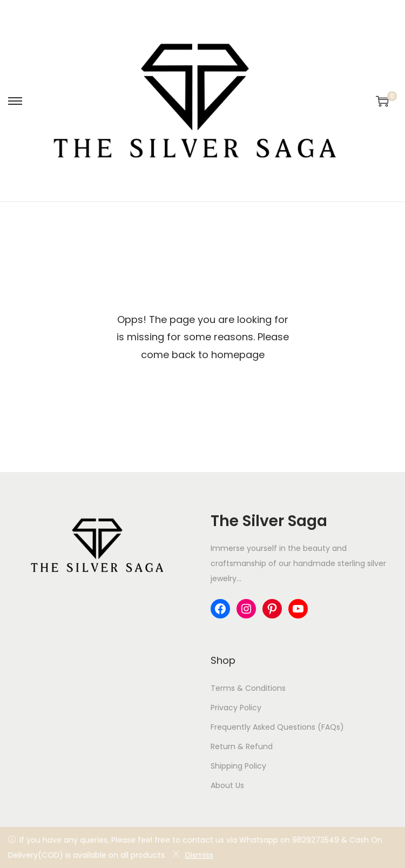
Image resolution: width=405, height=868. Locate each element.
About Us (227, 785)
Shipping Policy (238, 766)
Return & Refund (242, 746)
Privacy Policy (236, 708)
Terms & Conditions (248, 688)
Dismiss (193, 855)
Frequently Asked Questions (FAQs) (277, 727)
